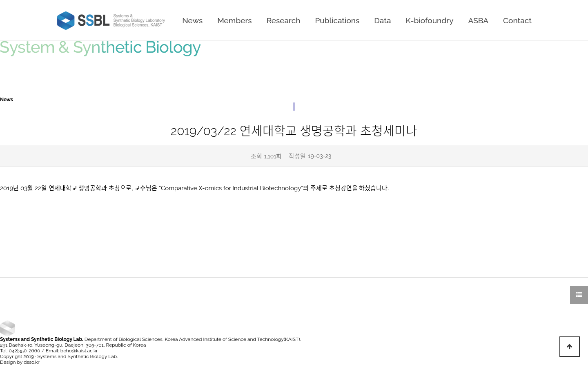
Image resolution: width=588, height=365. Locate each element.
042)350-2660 (25, 351)
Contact (517, 20)
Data (382, 20)
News (192, 20)
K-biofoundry (429, 20)
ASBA (479, 20)
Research (284, 20)
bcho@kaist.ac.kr (79, 351)
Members (234, 20)
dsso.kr (32, 362)
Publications (337, 20)
